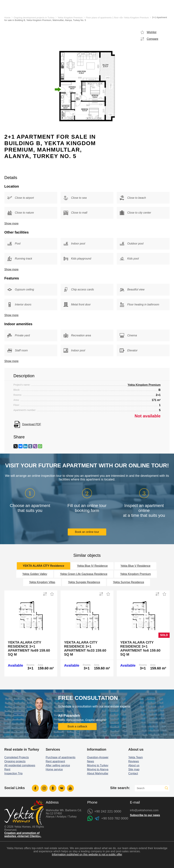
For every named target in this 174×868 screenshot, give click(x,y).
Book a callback (77, 726)
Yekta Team (136, 757)
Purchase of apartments (61, 757)
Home (7, 18)
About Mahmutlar (98, 773)
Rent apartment (55, 761)
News (91, 761)
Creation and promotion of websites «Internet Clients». (23, 835)
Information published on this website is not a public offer (87, 854)
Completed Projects (17, 757)
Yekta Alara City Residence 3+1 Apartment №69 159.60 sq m (29, 648)
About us (134, 765)
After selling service (58, 765)
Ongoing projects (15, 761)
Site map (134, 769)
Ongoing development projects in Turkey (34, 18)
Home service (54, 769)
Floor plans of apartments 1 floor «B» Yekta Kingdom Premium (117, 18)
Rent (7, 769)
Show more (11, 223)
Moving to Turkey (98, 765)
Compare (152, 39)
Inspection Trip (13, 773)
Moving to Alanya (98, 769)
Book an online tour (87, 532)
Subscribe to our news (145, 815)
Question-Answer (98, 757)
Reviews (134, 761)
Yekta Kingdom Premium (70, 18)
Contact (133, 773)
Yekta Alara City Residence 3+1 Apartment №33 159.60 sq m (85, 648)
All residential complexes (20, 765)
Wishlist (152, 32)
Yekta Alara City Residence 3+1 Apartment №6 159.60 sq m (140, 648)
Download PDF (32, 424)
